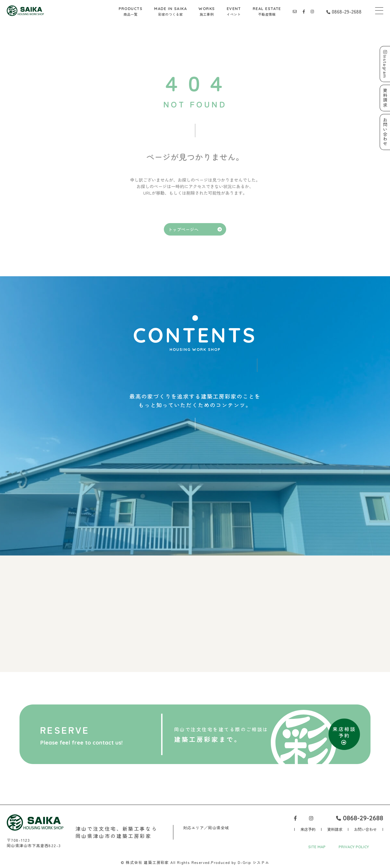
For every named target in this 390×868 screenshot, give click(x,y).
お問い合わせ (365, 829)
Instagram (385, 64)
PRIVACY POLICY (354, 847)
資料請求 (335, 829)
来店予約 (308, 829)
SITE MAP (317, 847)
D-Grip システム (253, 862)
